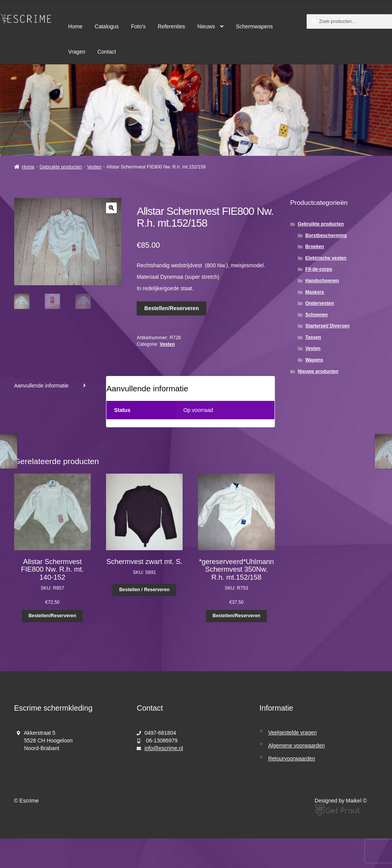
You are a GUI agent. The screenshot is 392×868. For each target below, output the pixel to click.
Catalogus (107, 26)
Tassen (313, 337)
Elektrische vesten (326, 258)
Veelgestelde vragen (292, 732)
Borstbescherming (326, 235)
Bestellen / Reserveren (145, 590)
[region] (196, 110)
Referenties (171, 26)
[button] (111, 208)
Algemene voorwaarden (296, 745)
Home (75, 26)
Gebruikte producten (61, 167)
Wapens (314, 360)
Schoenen (317, 315)
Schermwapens (254, 26)
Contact (107, 52)
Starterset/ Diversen (328, 326)
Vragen (77, 52)
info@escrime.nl (164, 748)
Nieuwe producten (318, 371)
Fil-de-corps (319, 269)
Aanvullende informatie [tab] (41, 386)
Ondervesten (320, 303)
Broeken (315, 247)
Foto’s (138, 26)
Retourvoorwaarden (292, 758)
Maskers (315, 292)
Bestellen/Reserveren (171, 308)
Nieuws (206, 26)
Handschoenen (322, 281)
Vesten (94, 167)
